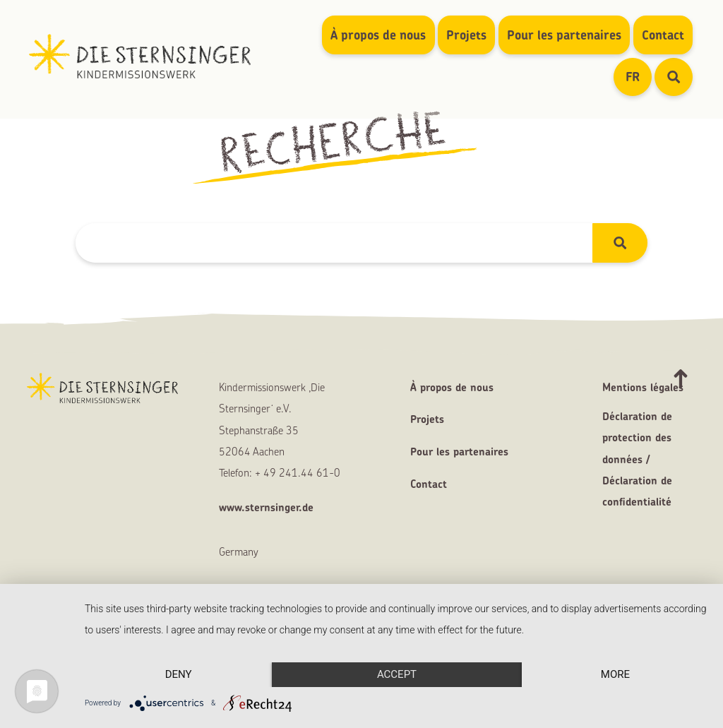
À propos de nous (378, 35)
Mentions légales (643, 387)
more (615, 674)
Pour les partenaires (564, 35)
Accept (397, 674)
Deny (179, 674)
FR (639, 76)
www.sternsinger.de (266, 507)
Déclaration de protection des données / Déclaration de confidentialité (637, 459)
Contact (663, 35)
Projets (466, 35)
